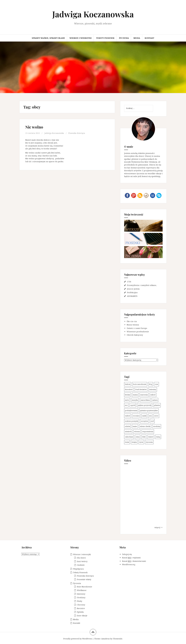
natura (155, 400)
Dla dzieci (81, 558)
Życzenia (124, 38)
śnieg (158, 437)
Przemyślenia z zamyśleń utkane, (142, 285)
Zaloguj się (127, 554)
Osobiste (81, 565)
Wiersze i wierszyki (81, 38)
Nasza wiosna (133, 325)
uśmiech (128, 431)
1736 (129, 282)
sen (150, 416)
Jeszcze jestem (133, 289)
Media (137, 38)
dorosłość (129, 389)
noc (126, 405)
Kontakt (149, 38)
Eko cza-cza (132, 321)
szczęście (144, 421)
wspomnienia (148, 431)
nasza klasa (145, 400)
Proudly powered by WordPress (78, 639)
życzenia (149, 442)
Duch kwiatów (141, 389)
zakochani (129, 437)
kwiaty (128, 395)
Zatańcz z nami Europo (137, 328)
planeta (157, 405)
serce (156, 416)
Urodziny (81, 597)
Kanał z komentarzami (134, 561)
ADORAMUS (132, 296)
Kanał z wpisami (131, 558)
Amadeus (105, 639)
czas (156, 384)
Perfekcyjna (132, 292)
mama (135, 395)
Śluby (80, 601)
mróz (127, 400)
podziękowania (131, 410)
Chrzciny (81, 605)
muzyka (135, 400)
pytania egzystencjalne (149, 410)
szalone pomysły (132, 421)
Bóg (151, 384)
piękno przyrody (145, 405)
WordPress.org (129, 564)
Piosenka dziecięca (77, 133)
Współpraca (78, 569)
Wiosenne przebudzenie (138, 332)
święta (134, 442)
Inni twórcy (82, 561)
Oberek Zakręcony (135, 335)
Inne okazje (82, 616)
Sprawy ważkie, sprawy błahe (48, 38)
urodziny (157, 426)
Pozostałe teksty (84, 579)
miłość (153, 395)
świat (127, 442)
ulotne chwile (145, 426)
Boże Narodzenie (85, 587)
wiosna (137, 431)
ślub (144, 437)
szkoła (127, 426)
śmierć (151, 437)
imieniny (153, 389)
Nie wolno (34, 127)
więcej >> (159, 527)
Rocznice (81, 608)
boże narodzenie (140, 384)
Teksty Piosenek (105, 38)
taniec (135, 426)
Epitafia (80, 612)
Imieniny (81, 594)
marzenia (144, 395)
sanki (144, 416)
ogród (133, 405)
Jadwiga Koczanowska (93, 14)
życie (141, 442)
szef (152, 421)
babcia (128, 384)
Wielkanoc (82, 590)
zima (138, 437)
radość (128, 416)
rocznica (136, 416)
